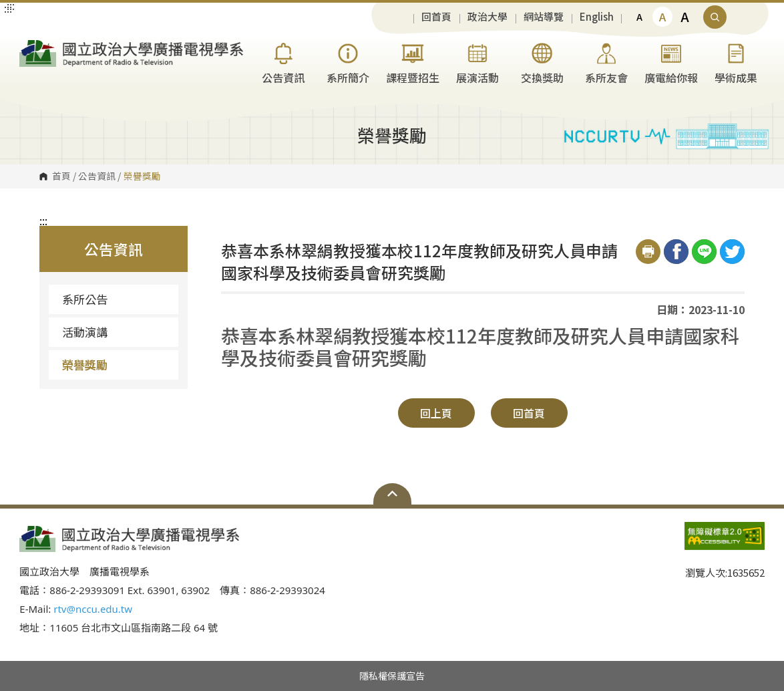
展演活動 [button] (477, 62)
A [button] (639, 17)
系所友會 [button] (606, 62)
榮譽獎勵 (85, 365)
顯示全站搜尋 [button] (715, 17)
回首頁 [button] (529, 413)
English (597, 17)
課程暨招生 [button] (413, 62)
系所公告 (85, 299)
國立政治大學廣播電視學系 (33, 46)
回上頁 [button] (436, 413)
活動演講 (85, 332)
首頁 (61, 176)
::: (43, 221)
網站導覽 (544, 17)
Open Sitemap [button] (392, 494)
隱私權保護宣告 (392, 676)
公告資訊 (97, 176)
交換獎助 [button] (542, 62)
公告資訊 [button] (283, 62)
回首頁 (436, 17)
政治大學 (487, 17)
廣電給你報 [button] (671, 62)
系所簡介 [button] (348, 62)
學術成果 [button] (736, 62)
